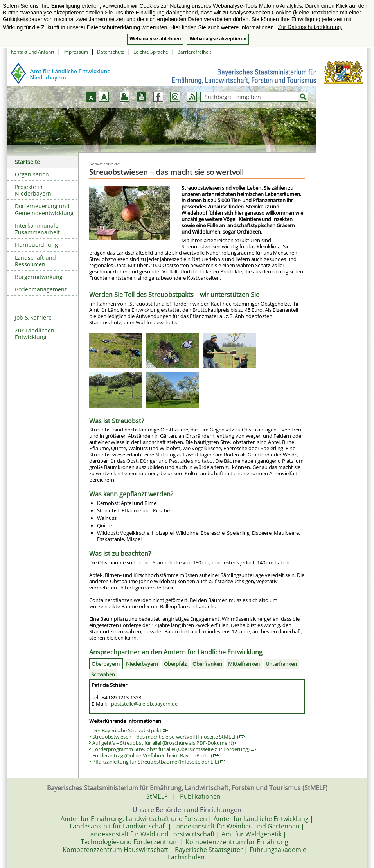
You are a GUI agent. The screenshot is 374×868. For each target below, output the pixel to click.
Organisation (32, 174)
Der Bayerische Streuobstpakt (130, 730)
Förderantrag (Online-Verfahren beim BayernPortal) (156, 755)
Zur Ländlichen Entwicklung (35, 334)
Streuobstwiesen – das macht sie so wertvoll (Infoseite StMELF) (169, 737)
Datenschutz (111, 52)
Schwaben (103, 674)
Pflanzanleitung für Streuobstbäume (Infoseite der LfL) (159, 762)
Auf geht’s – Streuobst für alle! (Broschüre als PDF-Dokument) (166, 743)
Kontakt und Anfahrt (33, 52)
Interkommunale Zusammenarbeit (37, 229)
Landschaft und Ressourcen (35, 261)
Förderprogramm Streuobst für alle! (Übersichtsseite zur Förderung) (174, 749)
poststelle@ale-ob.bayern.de (144, 704)
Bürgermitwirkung (39, 277)
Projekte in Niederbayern (33, 190)
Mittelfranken (244, 664)
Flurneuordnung (36, 245)
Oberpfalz (175, 664)
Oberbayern (106, 664)
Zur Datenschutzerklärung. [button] (310, 27)
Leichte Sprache (151, 52)
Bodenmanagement (41, 289)
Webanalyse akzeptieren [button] (218, 39)
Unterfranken (281, 664)
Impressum (76, 52)
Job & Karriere (33, 317)
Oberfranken (207, 664)
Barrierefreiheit (194, 52)
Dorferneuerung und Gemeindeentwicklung (44, 209)
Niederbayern (142, 664)
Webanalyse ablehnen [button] (155, 39)
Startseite (27, 162)
